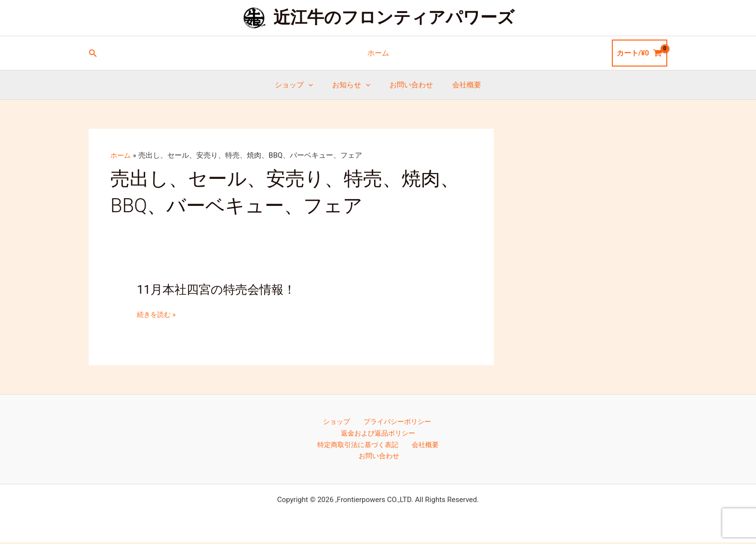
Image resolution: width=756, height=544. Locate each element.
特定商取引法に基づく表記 (360, 446)
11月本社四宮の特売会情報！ (219, 289)
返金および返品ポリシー (378, 434)
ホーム (378, 53)
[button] (93, 53)
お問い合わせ (409, 85)
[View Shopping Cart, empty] (640, 53)
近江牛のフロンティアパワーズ (394, 18)
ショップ (301, 85)
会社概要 (459, 85)
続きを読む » (158, 315)
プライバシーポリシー (394, 422)
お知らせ (354, 85)
